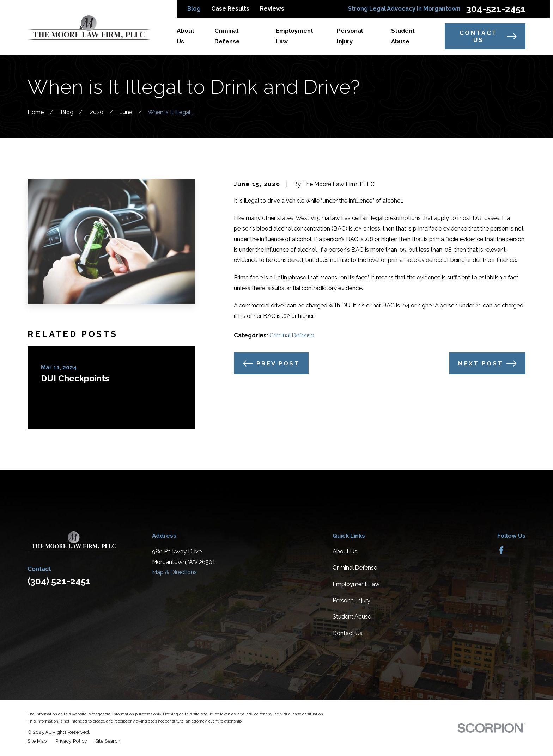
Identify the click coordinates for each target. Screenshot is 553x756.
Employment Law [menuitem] (294, 36)
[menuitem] (37, 741)
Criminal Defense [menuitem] (227, 36)
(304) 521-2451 (59, 581)
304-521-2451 (496, 9)
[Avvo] (518, 550)
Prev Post (271, 363)
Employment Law (356, 584)
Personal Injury (351, 600)
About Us (345, 551)
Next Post (487, 363)
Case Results (230, 8)
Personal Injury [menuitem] (350, 36)
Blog (194, 8)
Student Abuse (352, 616)
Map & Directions (174, 572)
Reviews (272, 8)
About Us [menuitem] (186, 36)
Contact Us (488, 36)
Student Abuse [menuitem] (403, 36)
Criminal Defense (292, 335)
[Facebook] (501, 550)
